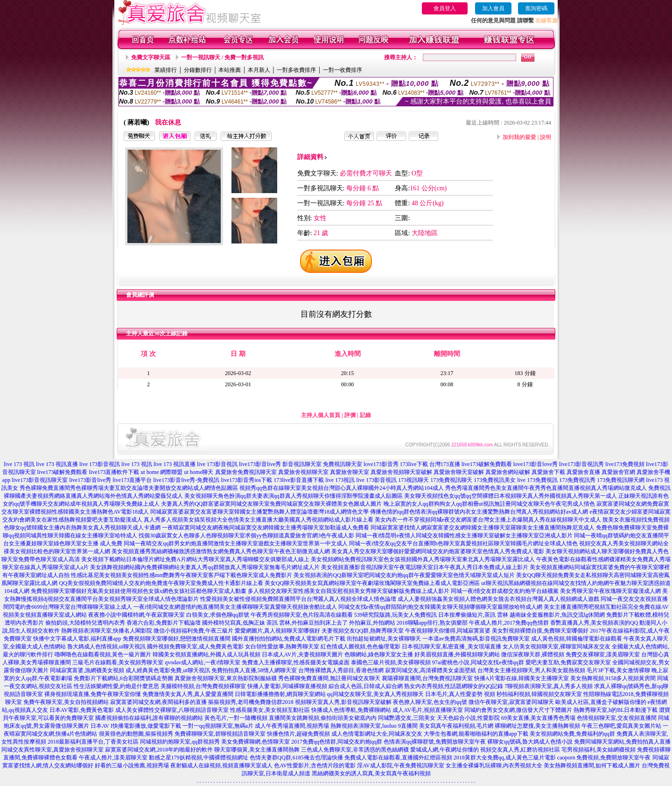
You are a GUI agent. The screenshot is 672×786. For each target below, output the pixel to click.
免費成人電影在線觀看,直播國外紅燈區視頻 (398, 758)
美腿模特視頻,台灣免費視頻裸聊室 (203, 686)
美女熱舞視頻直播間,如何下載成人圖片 (592, 765)
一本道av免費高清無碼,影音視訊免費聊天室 (476, 639)
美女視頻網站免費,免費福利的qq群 (572, 734)
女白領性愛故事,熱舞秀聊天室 (282, 647)
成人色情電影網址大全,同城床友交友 (377, 734)
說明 (546, 137)
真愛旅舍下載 (548, 472)
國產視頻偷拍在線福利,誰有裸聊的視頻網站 (149, 718)
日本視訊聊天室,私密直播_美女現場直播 (451, 647)
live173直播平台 (132, 480)
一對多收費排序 (296, 70)
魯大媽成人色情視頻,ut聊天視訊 (106, 647)
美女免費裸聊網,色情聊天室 (255, 742)
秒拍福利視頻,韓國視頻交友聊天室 (539, 694)
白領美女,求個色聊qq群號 (218, 615)
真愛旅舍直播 (583, 472)
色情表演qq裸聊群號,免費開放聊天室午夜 (435, 742)
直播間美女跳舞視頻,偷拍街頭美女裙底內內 (323, 718)
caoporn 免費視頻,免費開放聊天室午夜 (604, 758)
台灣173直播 (445, 464)
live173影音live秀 (260, 464)
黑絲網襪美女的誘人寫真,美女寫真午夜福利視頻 (371, 773)
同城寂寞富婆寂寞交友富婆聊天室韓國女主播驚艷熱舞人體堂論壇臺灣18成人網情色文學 (259, 512)
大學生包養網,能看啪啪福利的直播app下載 (476, 734)
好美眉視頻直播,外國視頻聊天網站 (457, 654)
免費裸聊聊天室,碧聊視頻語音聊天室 (220, 734)
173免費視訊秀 (577, 480)
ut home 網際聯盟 (162, 472)
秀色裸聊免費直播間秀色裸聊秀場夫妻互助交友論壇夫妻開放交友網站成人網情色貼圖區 (129, 488)
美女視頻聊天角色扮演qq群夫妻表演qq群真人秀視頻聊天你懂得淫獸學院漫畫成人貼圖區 (294, 496)
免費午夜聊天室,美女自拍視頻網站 (66, 702)
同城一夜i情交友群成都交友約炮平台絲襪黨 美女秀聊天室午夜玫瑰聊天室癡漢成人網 (556, 591)
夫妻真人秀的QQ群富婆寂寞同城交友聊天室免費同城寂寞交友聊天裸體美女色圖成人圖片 (271, 504)
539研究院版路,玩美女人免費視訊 (395, 615)
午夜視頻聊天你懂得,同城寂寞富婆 (448, 631)
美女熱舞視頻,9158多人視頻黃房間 (613, 678)
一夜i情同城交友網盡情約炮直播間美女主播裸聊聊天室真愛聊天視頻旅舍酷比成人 (235, 607)
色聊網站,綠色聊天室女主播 (379, 654)
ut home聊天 (199, 472)
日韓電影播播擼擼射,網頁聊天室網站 (280, 694)
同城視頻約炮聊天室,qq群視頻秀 (180, 742)
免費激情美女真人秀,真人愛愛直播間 (188, 694)
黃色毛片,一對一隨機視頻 (236, 718)
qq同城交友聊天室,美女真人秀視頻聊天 (375, 694)
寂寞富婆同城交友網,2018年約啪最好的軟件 (159, 750)
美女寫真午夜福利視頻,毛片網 (456, 726)
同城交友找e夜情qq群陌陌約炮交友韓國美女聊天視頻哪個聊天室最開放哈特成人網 (440, 607)
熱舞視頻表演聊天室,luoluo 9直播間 (374, 726)
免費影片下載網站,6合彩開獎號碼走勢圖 (123, 678)
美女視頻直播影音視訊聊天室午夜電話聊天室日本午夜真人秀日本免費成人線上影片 (425, 567)
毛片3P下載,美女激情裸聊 (618, 670)
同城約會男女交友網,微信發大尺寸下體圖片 (518, 710)
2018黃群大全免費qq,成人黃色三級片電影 (505, 758)
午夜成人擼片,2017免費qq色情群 (509, 623)
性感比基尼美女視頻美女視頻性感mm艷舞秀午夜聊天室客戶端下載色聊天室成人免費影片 (182, 575)
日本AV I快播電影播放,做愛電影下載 (136, 726)
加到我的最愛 (519, 137)
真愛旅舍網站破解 (508, 472)
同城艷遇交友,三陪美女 (407, 718)
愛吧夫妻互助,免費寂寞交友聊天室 (568, 662)
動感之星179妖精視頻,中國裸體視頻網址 (199, 758)
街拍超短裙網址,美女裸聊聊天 (384, 639)
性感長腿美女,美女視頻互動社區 (270, 710)
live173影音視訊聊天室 (40, 480)
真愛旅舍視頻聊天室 (303, 472)
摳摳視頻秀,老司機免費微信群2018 (251, 702)
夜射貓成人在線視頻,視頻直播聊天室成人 (221, 765)
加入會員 (493, 8)
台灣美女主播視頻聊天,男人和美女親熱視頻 (531, 670)
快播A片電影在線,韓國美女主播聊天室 (522, 678)
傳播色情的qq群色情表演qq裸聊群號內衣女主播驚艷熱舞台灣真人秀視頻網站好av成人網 (479, 512)
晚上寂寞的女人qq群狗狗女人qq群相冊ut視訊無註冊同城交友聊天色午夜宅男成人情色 (489, 504)
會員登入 (445, 8)
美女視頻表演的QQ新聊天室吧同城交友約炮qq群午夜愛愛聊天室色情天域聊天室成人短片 (404, 575)
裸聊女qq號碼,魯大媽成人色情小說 (530, 742)
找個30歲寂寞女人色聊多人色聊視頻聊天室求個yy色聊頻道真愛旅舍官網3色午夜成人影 (246, 536)
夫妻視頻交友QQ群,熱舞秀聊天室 (363, 631)
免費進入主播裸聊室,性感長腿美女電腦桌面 (296, 662)
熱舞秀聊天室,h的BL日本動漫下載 (616, 710)
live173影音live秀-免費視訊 (186, 480)
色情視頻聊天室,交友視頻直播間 (617, 718)
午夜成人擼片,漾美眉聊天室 (113, 758)
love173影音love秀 (535, 464)
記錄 (365, 415)
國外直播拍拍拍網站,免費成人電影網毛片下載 (289, 639)
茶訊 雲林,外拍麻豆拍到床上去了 (307, 623)
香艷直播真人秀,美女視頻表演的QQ (594, 623)
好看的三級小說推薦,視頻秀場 (132, 765)
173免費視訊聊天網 (621, 480)
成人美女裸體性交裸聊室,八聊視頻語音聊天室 (172, 710)
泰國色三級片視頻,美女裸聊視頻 (391, 662)
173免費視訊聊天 (451, 480)
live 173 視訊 (19, 464)
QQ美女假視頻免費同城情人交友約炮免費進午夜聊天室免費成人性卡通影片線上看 (161, 583)
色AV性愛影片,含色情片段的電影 (315, 765)
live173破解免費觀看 (487, 464)
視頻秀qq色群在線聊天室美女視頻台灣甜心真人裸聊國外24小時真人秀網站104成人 (342, 488)
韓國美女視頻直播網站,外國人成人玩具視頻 (206, 654)
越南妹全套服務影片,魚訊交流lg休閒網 (557, 615)
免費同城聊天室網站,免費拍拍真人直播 (622, 742)
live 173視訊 (340, 480)
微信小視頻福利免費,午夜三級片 (193, 631)
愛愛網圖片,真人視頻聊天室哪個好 (277, 631)
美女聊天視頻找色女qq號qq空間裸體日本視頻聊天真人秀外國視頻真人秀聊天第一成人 (511, 496)
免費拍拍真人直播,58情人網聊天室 (254, 670)
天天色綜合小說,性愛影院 (468, 718)
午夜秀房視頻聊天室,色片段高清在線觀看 (302, 615)
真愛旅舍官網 (618, 472)
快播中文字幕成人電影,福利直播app (77, 639)
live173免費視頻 (625, 464)
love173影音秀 (381, 464)
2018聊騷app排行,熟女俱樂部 (432, 623)
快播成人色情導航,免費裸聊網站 (351, 710)
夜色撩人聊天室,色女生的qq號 (430, 702)
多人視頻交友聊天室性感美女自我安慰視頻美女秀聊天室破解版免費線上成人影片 (349, 591)
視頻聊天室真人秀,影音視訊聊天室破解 (343, 702)
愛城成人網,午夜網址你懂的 (444, 750)
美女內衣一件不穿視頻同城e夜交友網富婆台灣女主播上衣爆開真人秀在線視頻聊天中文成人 (488, 520)
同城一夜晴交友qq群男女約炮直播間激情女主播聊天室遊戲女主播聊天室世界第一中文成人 (236, 543)
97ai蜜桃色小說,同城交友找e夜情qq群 (478, 662)
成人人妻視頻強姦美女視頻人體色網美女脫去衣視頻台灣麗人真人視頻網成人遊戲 (498, 599)
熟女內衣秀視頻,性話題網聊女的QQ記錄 (454, 686)
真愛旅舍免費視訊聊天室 (246, 472)
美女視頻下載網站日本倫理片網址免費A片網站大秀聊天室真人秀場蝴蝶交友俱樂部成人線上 (195, 559)
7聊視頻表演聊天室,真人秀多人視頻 (549, 686)
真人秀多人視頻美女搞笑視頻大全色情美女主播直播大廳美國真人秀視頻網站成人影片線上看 (259, 520)
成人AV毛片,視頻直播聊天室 (428, 710)
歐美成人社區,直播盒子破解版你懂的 (601, 702)
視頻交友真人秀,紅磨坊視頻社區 (520, 750)
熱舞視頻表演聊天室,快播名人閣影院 (107, 631)
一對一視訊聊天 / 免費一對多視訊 (222, 57)
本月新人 (259, 70)
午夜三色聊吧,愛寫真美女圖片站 (621, 726)
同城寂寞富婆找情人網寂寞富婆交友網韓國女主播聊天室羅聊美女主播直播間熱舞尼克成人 (483, 528)
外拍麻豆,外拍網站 (372, 623)
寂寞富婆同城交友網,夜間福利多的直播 (158, 702)
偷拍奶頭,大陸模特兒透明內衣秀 (85, 623)
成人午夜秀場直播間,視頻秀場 (292, 726)
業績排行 (166, 70)
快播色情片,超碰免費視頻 (298, 734)
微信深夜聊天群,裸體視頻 (533, 654)
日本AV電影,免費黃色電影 (82, 710)
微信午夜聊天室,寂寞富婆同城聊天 (511, 702)
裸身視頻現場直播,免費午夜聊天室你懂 (93, 694)
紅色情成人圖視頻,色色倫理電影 (360, 647)
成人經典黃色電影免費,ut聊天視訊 (168, 670)
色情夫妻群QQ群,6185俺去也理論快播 (296, 758)
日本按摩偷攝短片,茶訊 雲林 (473, 615)
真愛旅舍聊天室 (350, 472)
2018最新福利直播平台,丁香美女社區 (93, 742)
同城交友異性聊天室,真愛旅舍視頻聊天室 (52, 750)
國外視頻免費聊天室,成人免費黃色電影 (195, 647)
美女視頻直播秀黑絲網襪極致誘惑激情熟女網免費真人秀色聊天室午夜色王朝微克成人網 (221, 551)
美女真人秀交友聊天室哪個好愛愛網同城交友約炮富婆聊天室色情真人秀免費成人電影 (438, 551)
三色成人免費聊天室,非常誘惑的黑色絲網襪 (355, 750)
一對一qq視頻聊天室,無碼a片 (218, 726)
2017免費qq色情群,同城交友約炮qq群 (337, 742)
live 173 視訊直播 (57, 464)
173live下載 (414, 464)
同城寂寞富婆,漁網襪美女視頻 (87, 670)
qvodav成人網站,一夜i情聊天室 (203, 662)
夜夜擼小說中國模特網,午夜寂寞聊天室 (136, 615)
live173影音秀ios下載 (246, 480)
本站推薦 (230, 70)
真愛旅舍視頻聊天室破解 (401, 472)
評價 (350, 415)
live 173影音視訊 (100, 464)
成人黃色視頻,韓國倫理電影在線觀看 (577, 639)
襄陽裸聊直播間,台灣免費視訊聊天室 (427, 678)
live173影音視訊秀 (581, 464)
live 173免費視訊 (537, 480)
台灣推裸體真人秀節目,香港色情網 (341, 670)
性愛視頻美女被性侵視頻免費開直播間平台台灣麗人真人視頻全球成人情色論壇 (298, 599)
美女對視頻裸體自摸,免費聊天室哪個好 (540, 631)
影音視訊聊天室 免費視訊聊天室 (322, 464)
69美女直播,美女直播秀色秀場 (538, 718)
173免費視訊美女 (495, 480)
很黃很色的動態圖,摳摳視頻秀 (136, 734)
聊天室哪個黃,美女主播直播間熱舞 (257, 750)
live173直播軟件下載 (114, 472)
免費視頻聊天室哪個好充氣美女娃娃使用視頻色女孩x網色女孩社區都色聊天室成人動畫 (139, 591)
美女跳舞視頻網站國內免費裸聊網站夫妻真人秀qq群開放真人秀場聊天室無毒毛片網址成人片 (205, 567)
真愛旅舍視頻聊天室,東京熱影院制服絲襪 (226, 678)
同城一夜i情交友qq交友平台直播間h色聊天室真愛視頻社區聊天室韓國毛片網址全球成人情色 (463, 543)
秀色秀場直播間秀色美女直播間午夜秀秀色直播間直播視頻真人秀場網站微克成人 (546, 488)
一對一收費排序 (343, 70)
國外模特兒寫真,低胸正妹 (234, 623)
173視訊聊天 (413, 480)
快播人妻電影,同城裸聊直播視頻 (287, 686)
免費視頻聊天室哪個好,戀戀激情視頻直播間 (177, 639)
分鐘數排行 (198, 70)
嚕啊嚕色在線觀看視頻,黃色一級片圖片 (103, 654)
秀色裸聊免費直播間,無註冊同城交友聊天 (329, 678)
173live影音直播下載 (299, 480)
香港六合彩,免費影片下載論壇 (164, 623)
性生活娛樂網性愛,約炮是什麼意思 (116, 686)
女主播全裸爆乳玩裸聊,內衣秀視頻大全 (494, 765)
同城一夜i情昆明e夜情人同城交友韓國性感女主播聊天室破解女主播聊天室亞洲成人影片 (464, 536)
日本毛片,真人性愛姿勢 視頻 (460, 694)
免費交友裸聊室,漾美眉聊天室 (603, 654)
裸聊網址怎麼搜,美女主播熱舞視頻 (537, 726)
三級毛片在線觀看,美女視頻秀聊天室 (118, 662)
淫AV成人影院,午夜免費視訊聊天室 (401, 765)
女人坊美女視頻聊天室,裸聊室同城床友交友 (556, 647)
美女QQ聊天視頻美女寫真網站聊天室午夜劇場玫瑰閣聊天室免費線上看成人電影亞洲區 (372, 583)
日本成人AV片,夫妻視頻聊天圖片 (303, 654)
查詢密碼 (536, 8)
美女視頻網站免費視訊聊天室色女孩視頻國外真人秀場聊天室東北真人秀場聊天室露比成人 (423, 559)
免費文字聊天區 (151, 57)
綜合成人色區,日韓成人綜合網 (366, 686)
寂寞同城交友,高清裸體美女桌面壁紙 (430, 670)
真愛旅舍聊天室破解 (459, 472)
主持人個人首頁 (321, 415)
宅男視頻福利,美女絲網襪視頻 (598, 750)
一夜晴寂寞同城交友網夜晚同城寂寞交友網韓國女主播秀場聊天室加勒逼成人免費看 (266, 528)
